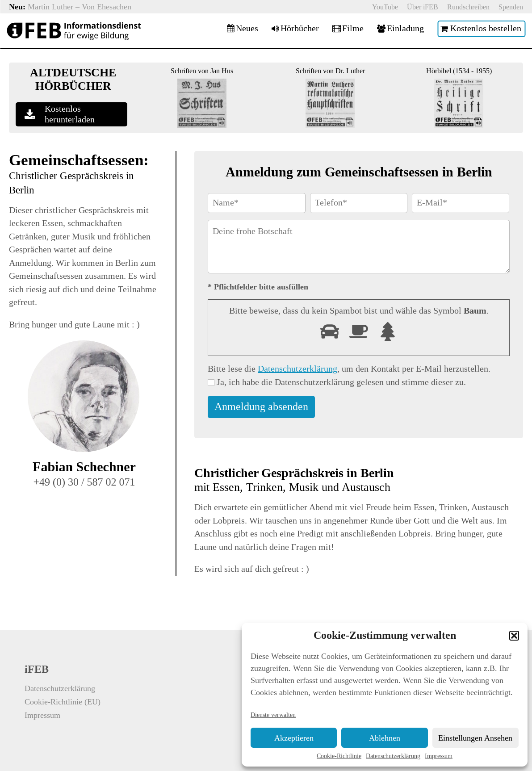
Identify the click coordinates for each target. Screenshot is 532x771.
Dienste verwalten (273, 715)
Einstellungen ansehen (475, 738)
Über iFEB (423, 7)
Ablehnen (385, 738)
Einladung (405, 29)
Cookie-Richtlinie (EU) (63, 702)
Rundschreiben (468, 7)
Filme (353, 29)
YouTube (385, 7)
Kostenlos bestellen (486, 29)
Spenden (511, 7)
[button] (514, 636)
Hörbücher (300, 29)
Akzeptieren (294, 738)
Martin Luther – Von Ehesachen (80, 7)
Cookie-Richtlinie (339, 756)
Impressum (439, 756)
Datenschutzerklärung (393, 756)
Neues (247, 29)
